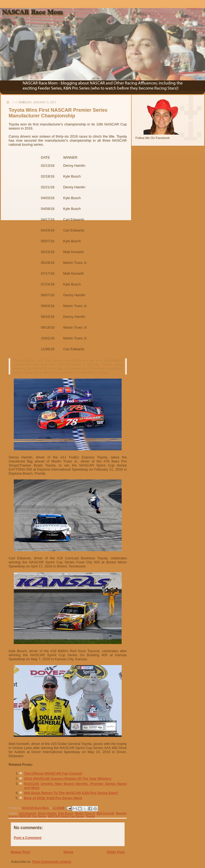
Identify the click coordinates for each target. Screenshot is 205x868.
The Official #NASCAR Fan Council (53, 773)
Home (68, 852)
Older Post (116, 852)
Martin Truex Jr (85, 813)
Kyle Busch (66, 813)
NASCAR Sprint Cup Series (66, 816)
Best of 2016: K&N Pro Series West (53, 798)
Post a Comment (28, 838)
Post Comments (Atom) (52, 862)
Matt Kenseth (105, 813)
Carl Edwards (27, 813)
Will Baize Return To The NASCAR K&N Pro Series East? (71, 793)
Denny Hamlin (47, 813)
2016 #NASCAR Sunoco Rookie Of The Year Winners (68, 779)
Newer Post (20, 852)
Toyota (90, 816)
